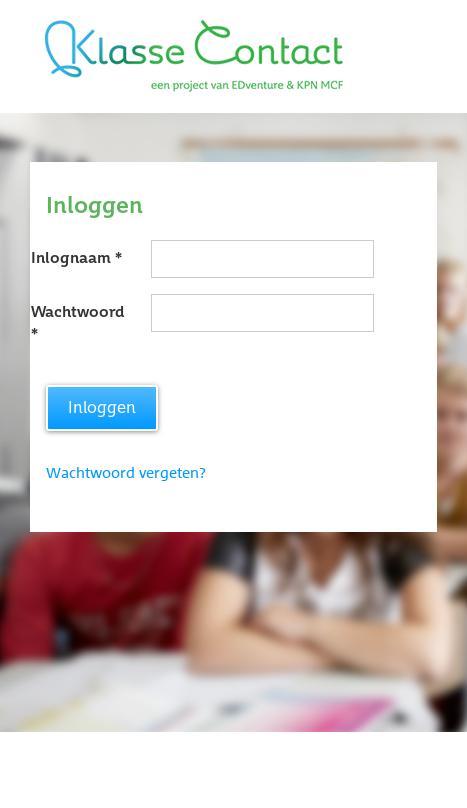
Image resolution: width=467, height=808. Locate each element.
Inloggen (102, 408)
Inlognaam (71, 258)
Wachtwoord (77, 312)
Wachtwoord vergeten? (126, 473)
